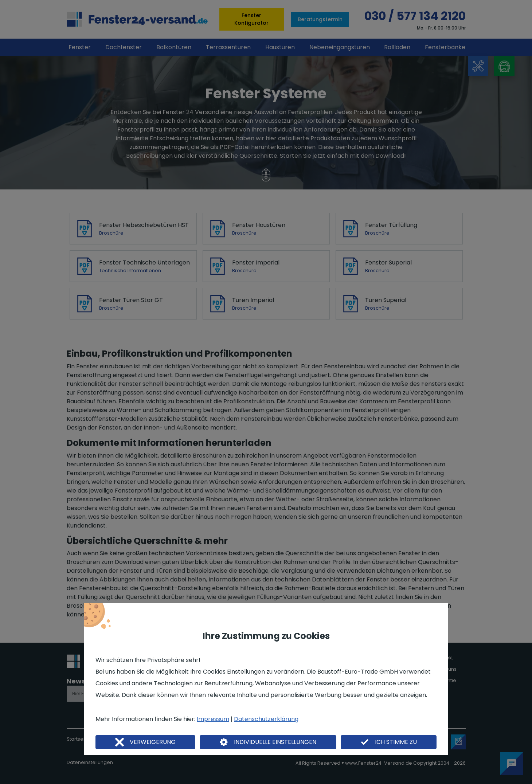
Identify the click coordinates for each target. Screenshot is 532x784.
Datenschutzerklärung (266, 719)
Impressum (213, 719)
